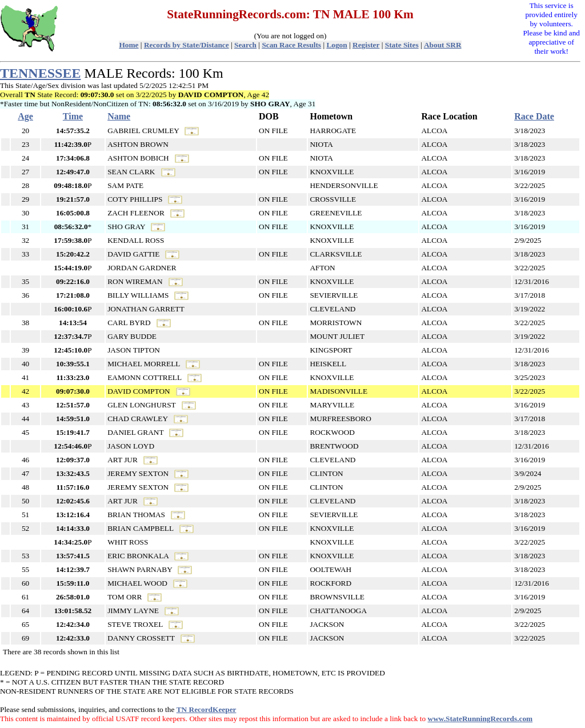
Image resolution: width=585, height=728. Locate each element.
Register (366, 45)
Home (129, 45)
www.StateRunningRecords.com (480, 719)
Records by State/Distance (187, 45)
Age (25, 116)
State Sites (402, 45)
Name (119, 116)
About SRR (443, 45)
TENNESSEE (40, 73)
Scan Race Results (291, 45)
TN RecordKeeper (207, 709)
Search (245, 45)
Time (73, 116)
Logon (336, 45)
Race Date (534, 116)
